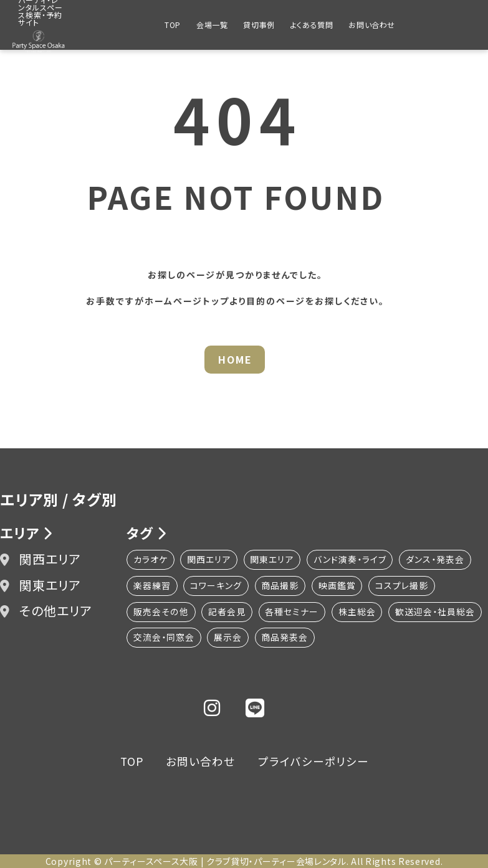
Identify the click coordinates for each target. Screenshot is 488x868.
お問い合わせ (372, 25)
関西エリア (41, 559)
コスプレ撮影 (404, 586)
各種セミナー (292, 612)
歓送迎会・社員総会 (173, 638)
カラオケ (151, 560)
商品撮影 (281, 586)
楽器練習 (152, 586)
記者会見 (227, 612)
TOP (173, 25)
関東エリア (41, 585)
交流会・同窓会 (264, 638)
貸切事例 (259, 25)
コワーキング (217, 586)
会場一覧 (212, 25)
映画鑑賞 (338, 586)
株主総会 (358, 612)
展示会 (328, 638)
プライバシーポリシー (316, 761)
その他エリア (46, 611)
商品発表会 (385, 638)
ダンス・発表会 (437, 560)
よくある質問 (312, 25)
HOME (235, 359)
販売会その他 (161, 612)
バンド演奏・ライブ (351, 560)
